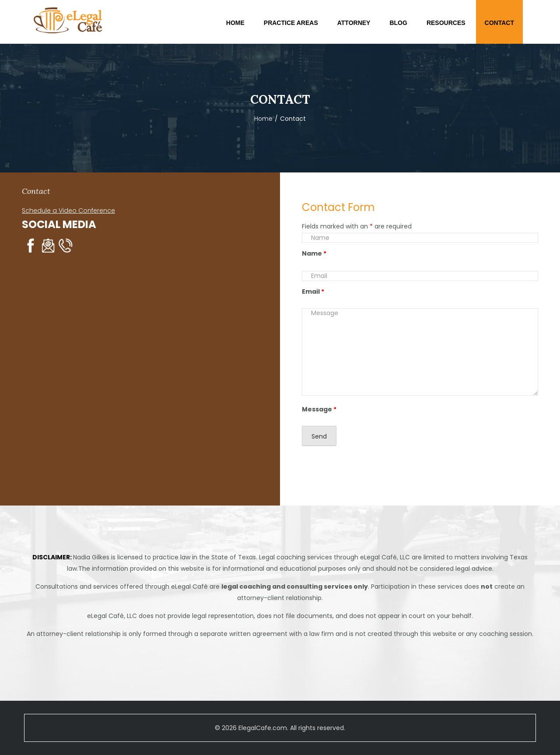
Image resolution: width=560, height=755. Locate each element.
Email (313, 291)
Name (314, 253)
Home (263, 119)
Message (319, 409)
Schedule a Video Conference (68, 211)
